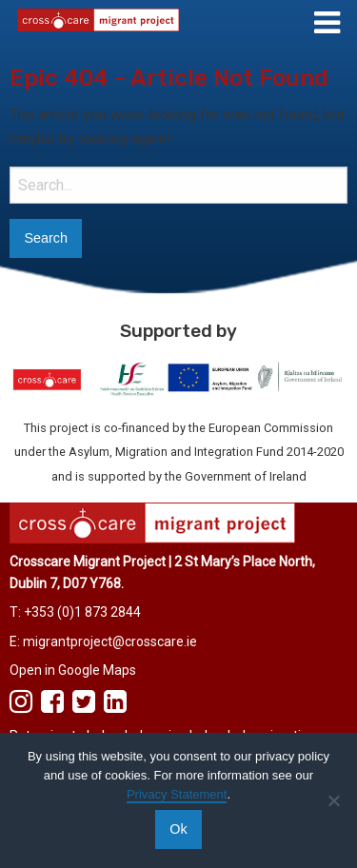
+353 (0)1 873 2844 (82, 612)
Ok (178, 829)
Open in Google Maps (73, 670)
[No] (333, 800)
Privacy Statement (177, 794)
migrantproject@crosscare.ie (110, 641)
